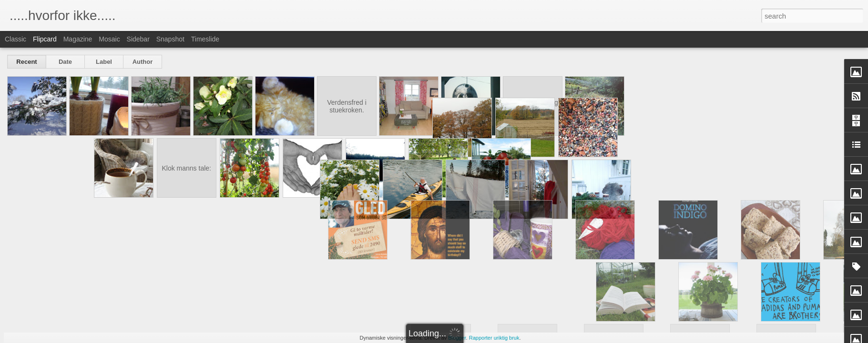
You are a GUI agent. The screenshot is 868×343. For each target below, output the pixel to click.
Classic (15, 39)
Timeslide (205, 39)
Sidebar (138, 39)
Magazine (78, 39)
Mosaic (109, 39)
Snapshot (170, 39)
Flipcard (45, 39)
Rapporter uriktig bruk (494, 338)
